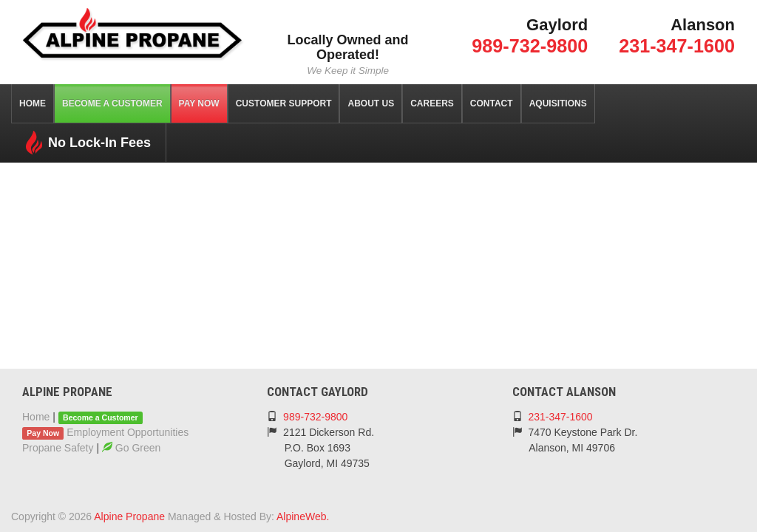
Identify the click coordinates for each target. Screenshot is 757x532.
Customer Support (284, 103)
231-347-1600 (677, 46)
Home (33, 103)
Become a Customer (112, 103)
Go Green (131, 448)
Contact (492, 103)
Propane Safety (58, 448)
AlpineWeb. (303, 516)
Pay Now (199, 103)
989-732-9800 (530, 46)
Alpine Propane (129, 516)
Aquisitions (558, 103)
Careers (432, 103)
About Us (371, 103)
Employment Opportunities (128, 432)
